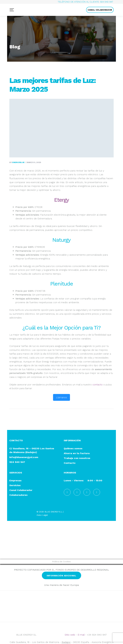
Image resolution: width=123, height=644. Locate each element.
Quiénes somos (73, 449)
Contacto (70, 463)
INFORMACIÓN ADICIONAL (61, 576)
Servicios (15, 485)
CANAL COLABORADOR (100, 10)
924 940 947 (106, 2)
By (17, 162)
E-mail (81, 635)
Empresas (15, 481)
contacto (98, 385)
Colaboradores (18, 495)
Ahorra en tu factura (77, 453)
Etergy (61, 200)
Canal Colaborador (21, 490)
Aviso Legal (42, 515)
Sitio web (70, 635)
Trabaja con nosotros (77, 458)
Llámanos (61, 397)
